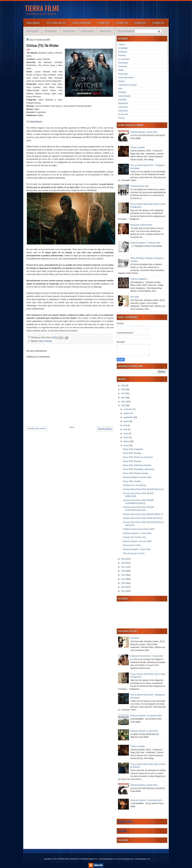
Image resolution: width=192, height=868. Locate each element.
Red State (135, 297)
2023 (124, 393)
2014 (124, 579)
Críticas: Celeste (137, 147)
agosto (127, 421)
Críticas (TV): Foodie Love (134, 537)
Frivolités (122, 92)
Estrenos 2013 (69, 31)
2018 (124, 563)
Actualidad (123, 48)
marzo (126, 437)
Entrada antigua (105, 429)
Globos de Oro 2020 (132, 545)
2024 (124, 389)
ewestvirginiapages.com (108, 859)
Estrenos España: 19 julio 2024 (144, 132)
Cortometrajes (124, 96)
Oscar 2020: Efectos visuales (135, 473)
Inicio (72, 427)
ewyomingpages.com (142, 859)
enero (126, 445)
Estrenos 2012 (87, 31)
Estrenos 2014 (51, 31)
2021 (124, 402)
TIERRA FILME (42, 8)
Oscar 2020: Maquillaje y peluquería (138, 469)
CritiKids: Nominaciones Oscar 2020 (139, 529)
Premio (121, 118)
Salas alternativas (126, 77)
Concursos (123, 107)
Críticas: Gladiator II (139, 279)
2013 (124, 583)
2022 (124, 397)
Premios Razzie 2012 (140, 186)
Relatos (122, 81)
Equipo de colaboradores (128, 31)
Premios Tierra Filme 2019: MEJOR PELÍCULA (143, 489)
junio (126, 429)
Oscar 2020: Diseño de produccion (138, 457)
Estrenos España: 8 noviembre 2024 (146, 716)
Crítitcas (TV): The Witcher (134, 485)
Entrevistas (123, 63)
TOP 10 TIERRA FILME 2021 (56, 23)
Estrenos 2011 (106, 31)
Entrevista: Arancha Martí (141, 225)
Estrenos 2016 (158, 23)
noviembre (128, 409)
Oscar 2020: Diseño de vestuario (137, 465)
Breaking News (125, 821)
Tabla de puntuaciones (82, 23)
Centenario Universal (127, 85)
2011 (124, 591)
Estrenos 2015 (32, 31)
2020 (124, 405)
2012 (124, 587)
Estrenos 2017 (140, 23)
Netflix (121, 70)
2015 (124, 575)
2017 (124, 567)
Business (122, 831)
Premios (122, 55)
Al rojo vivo (123, 114)
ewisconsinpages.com (126, 859)
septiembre (129, 417)
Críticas (41, 341)
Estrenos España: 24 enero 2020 (137, 477)
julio (125, 425)
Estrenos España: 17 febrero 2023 (145, 243)
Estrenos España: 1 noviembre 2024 (146, 800)
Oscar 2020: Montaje (132, 453)
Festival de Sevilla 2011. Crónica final (147, 656)
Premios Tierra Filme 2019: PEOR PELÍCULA (143, 518)
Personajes (123, 74)
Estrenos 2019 (103, 23)
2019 (124, 559)
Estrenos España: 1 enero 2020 (137, 549)
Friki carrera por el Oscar (134, 553)
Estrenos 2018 (122, 23)
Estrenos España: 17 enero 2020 (137, 533)
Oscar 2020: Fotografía (133, 449)
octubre (127, 413)
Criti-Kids (122, 100)
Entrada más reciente (37, 428)
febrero (127, 441)
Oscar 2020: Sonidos (132, 481)
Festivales (123, 52)
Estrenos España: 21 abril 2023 (144, 731)
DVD (120, 89)
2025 (124, 385)
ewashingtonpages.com (89, 859)
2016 (124, 571)
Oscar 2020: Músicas (132, 461)
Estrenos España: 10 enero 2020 (137, 541)
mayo (126, 433)
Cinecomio (123, 111)
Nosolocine (123, 103)
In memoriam (124, 59)
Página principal (33, 23)
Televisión (48, 341)
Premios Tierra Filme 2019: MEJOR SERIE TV (143, 514)
